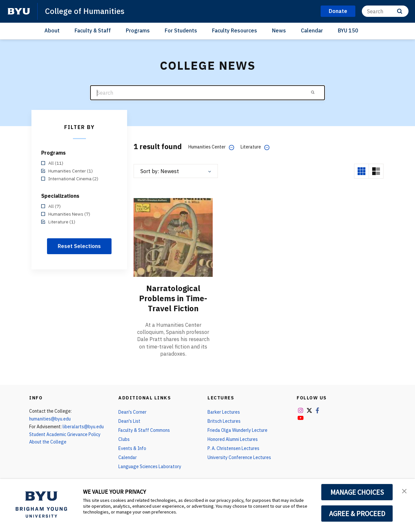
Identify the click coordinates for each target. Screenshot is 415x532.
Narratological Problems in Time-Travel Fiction (173, 298)
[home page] (19, 11)
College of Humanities (85, 11)
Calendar (312, 30)
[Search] (385, 11)
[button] (404, 491)
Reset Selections (79, 246)
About (52, 30)
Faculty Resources (235, 30)
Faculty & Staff (93, 30)
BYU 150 (348, 30)
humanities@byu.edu (50, 418)
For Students (181, 30)
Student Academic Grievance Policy (65, 433)
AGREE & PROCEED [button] (357, 514)
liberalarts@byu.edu (83, 426)
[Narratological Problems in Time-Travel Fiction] (173, 237)
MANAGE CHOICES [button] (357, 492)
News (279, 30)
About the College (48, 441)
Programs (138, 30)
